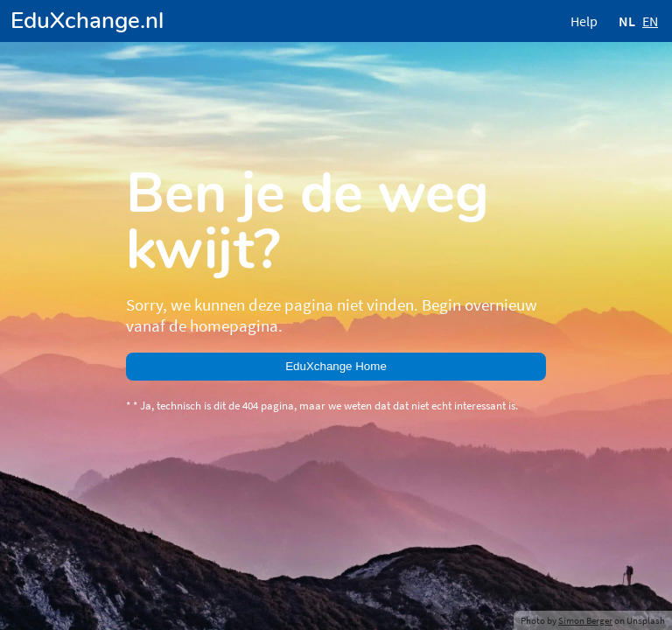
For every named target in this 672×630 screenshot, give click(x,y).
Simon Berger (585, 620)
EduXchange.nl (87, 21)
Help (584, 21)
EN (650, 21)
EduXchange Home (336, 366)
